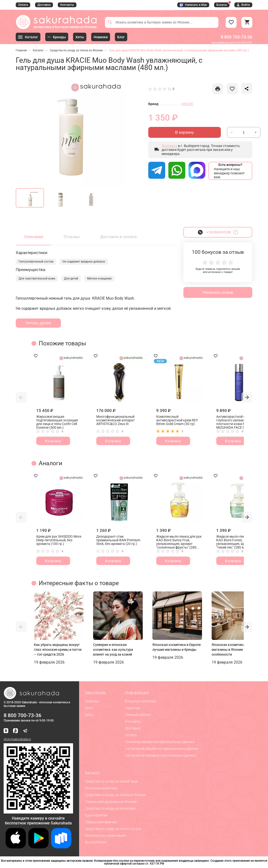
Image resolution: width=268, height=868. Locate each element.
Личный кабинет (138, 715)
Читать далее (38, 323)
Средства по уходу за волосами (110, 808)
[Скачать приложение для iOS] (16, 847)
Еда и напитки (96, 815)
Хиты (89, 708)
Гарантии (133, 708)
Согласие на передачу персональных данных (161, 755)
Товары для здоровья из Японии (111, 802)
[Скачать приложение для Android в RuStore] (38, 811)
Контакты (67, 5)
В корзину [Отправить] (185, 132)
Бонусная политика (141, 701)
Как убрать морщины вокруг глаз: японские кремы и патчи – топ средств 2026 (58, 650)
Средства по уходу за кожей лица (112, 781)
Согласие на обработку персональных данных (162, 749)
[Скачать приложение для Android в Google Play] (38, 847)
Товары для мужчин (101, 822)
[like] (218, 89)
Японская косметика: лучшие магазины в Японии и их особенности (235, 650)
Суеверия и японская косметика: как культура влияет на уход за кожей (113, 650)
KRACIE (187, 104)
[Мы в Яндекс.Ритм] (15, 731)
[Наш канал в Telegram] (25, 731)
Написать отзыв (218, 292)
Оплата (23, 5)
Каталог (38, 50)
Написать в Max (193, 5)
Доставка (44, 5)
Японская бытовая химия (105, 836)
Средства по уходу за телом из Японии (76, 50)
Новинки (92, 701)
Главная (21, 50)
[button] (21, 397)
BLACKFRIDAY (96, 842)
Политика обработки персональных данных (160, 742)
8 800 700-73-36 (237, 37)
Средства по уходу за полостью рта (113, 829)
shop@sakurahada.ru (17, 739)
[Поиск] (110, 22)
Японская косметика (101, 788)
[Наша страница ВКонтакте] (6, 731)
